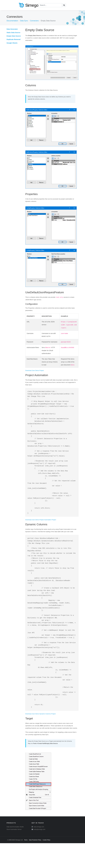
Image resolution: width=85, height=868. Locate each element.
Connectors (34, 21)
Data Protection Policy (35, 865)
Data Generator (12, 29)
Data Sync (24, 21)
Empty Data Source (14, 36)
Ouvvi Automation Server (14, 854)
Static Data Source (13, 33)
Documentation (12, 21)
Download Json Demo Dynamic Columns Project (41, 739)
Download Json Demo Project (35, 370)
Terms (26, 865)
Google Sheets (12, 43)
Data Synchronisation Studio (15, 852)
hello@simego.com (39, 854)
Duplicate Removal (14, 39)
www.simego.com (39, 852)
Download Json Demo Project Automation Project (41, 530)
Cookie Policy (46, 865)
